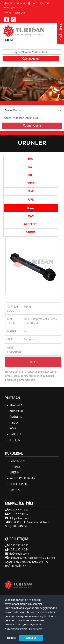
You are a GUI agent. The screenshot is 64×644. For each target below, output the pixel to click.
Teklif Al (33, 362)
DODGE (31, 175)
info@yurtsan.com (13, 7)
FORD (31, 200)
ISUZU (31, 208)
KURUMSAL (17, 411)
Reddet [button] (11, 638)
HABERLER (16, 434)
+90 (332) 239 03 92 (39, 3)
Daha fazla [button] (36, 629)
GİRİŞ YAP (20, 13)
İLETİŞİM (15, 440)
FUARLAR (15, 490)
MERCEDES (31, 224)
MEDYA (14, 423)
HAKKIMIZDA (17, 461)
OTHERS (31, 233)
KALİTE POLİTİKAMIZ (22, 478)
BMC (31, 159)
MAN (31, 216)
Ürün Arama (31, 59)
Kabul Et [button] (31, 638)
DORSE (31, 183)
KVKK (13, 428)
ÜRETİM (14, 472)
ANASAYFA (16, 405)
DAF (31, 167)
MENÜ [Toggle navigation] (12, 40)
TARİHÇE (15, 467)
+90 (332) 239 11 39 (14, 3)
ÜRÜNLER (16, 417)
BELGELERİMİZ (19, 484)
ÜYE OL (8, 13)
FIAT (31, 192)
